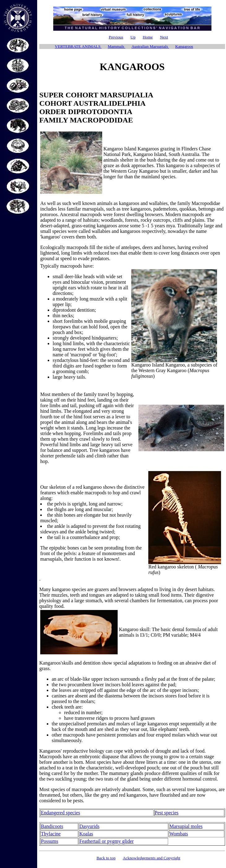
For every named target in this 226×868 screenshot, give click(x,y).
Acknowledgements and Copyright (151, 858)
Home (148, 37)
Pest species (167, 813)
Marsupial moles (186, 826)
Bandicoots (52, 826)
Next (164, 37)
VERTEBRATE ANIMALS (78, 46)
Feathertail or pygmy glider (106, 841)
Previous (116, 37)
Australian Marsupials (150, 46)
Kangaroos (184, 46)
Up (133, 37)
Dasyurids (89, 826)
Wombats (179, 834)
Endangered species (61, 813)
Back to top (106, 858)
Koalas (86, 834)
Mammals (117, 46)
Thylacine (51, 834)
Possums (50, 841)
